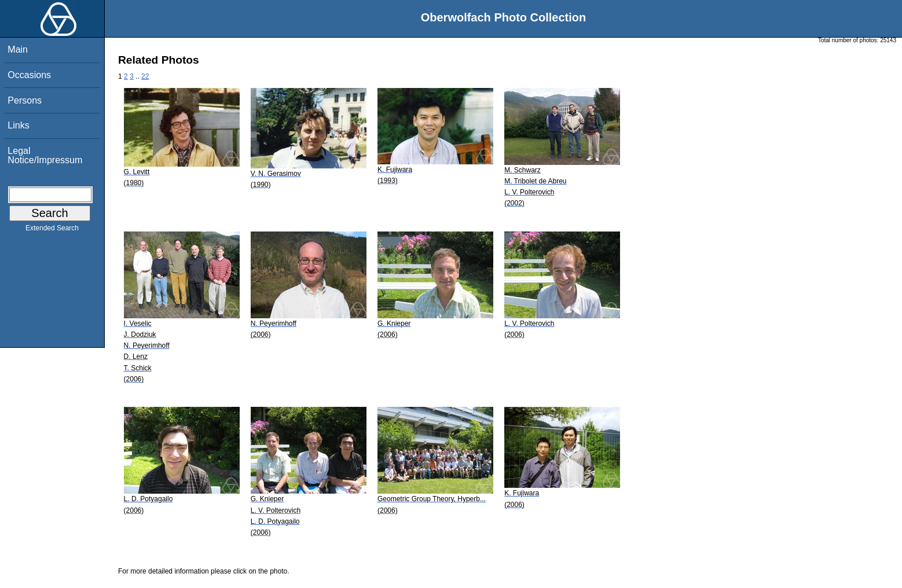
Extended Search (52, 230)
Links (18, 125)
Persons (25, 100)
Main (18, 49)
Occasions (29, 75)
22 (145, 76)
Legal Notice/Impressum (45, 155)
